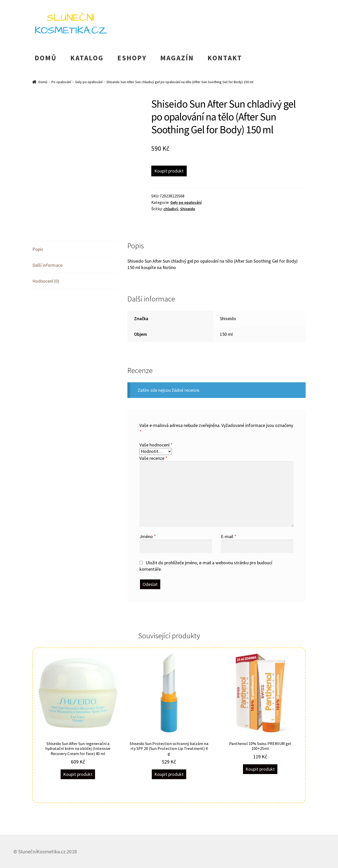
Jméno (148, 536)
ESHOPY (132, 58)
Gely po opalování (89, 82)
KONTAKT (225, 58)
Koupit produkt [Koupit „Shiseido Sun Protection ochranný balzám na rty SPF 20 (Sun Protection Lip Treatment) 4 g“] (169, 774)
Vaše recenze (153, 458)
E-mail (229, 536)
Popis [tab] (38, 249)
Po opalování (61, 82)
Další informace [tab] (47, 265)
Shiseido (188, 209)
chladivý (171, 209)
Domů (43, 82)
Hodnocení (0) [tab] (46, 281)
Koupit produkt (169, 171)
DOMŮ (46, 58)
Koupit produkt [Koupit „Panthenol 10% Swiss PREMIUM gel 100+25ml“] (260, 769)
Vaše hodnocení (156, 445)
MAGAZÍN (177, 58)
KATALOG (87, 58)
